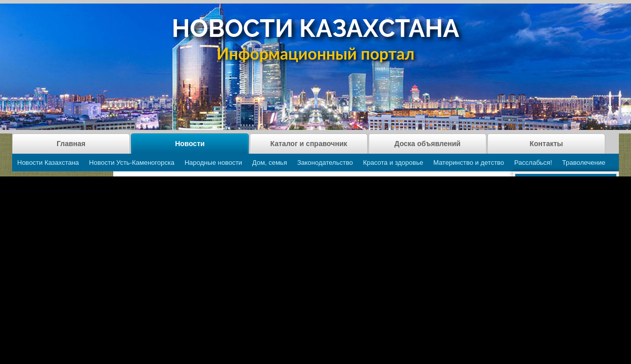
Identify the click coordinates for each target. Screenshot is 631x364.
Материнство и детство (469, 163)
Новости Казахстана (48, 163)
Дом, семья (270, 163)
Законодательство (325, 163)
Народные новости (213, 163)
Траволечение (584, 163)
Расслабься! (533, 163)
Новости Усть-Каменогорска (132, 163)
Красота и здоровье (393, 163)
